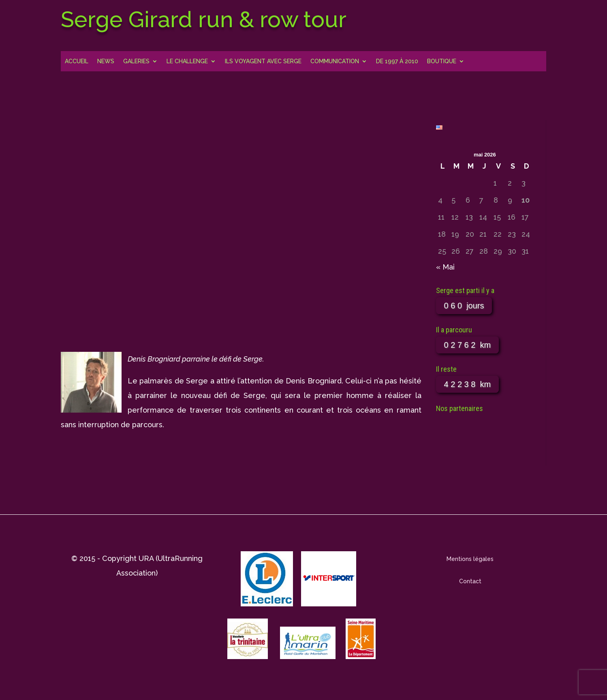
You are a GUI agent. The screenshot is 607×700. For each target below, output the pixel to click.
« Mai (445, 267)
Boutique (442, 61)
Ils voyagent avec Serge (263, 61)
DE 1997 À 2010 (397, 61)
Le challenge (187, 61)
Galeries (136, 61)
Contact (470, 581)
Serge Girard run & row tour (204, 19)
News (106, 61)
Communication (335, 61)
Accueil (77, 61)
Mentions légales (470, 559)
